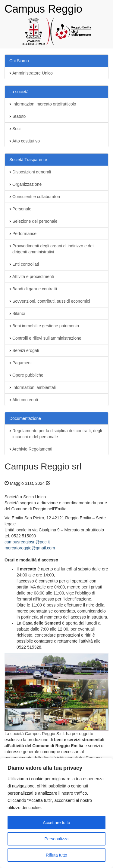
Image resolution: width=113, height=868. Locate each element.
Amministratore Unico (33, 73)
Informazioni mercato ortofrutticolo (44, 104)
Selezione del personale (35, 221)
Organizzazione (27, 184)
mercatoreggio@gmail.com (30, 548)
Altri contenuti (25, 400)
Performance (24, 234)
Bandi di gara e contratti (35, 289)
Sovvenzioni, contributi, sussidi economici (51, 301)
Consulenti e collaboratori (36, 197)
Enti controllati (26, 264)
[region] (56, 813)
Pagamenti (22, 363)
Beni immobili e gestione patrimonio (46, 326)
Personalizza (56, 839)
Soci (16, 129)
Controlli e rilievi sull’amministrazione (47, 338)
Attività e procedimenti (33, 277)
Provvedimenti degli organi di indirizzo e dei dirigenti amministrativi (53, 249)
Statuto (19, 116)
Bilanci (19, 313)
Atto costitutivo (26, 141)
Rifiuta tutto (56, 855)
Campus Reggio (43, 9)
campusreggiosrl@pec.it (27, 542)
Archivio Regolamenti (32, 449)
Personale (22, 209)
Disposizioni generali (32, 172)
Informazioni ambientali (34, 387)
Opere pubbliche (28, 375)
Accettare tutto (56, 823)
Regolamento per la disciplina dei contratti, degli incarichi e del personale (57, 434)
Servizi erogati (26, 350)
